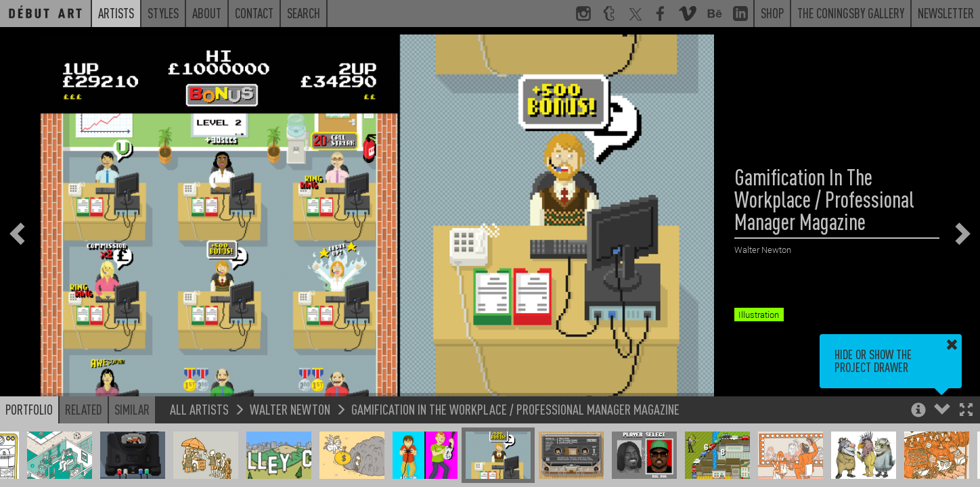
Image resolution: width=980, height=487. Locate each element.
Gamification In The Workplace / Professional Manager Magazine (515, 409)
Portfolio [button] (29, 409)
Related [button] (84, 409)
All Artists (199, 409)
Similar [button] (132, 409)
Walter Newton (290, 409)
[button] (966, 411)
